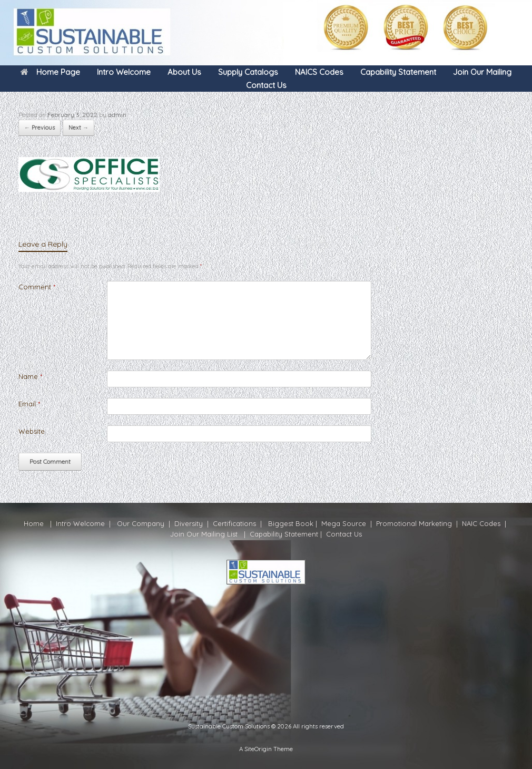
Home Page (50, 72)
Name (30, 376)
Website (32, 431)
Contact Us (266, 85)
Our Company (141, 523)
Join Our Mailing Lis (203, 534)
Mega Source (344, 523)
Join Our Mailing (482, 72)
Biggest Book (290, 523)
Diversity (189, 523)
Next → (78, 128)
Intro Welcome (124, 72)
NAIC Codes (482, 523)
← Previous (40, 128)
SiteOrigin (258, 749)
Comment (37, 287)
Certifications (233, 523)
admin (117, 115)
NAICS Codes (319, 72)
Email (29, 404)
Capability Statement (398, 72)
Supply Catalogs (248, 72)
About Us (184, 72)
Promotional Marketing (413, 523)
